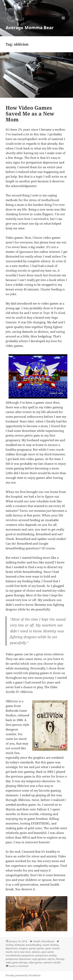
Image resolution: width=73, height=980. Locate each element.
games (41, 948)
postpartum (28, 955)
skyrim (51, 959)
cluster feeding (50, 945)
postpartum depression (18, 959)
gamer (32, 948)
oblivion (36, 952)
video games (35, 962)
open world (47, 952)
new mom (25, 952)
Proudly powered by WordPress (23, 975)
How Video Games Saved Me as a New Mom (30, 114)
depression (12, 948)
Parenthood (48, 941)
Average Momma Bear (30, 27)
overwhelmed (13, 955)
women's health (52, 962)
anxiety (10, 945)
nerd (16, 952)
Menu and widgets (63, 22)
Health (37, 941)
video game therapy (16, 962)
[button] (16, 14)
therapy (60, 959)
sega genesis (39, 959)
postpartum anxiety (46, 955)
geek (48, 948)
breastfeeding (33, 945)
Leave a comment (19, 966)
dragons (23, 948)
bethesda (20, 945)
